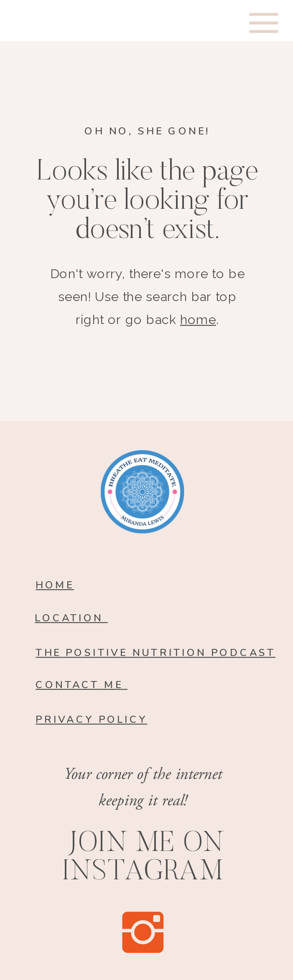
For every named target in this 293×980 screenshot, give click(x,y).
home (198, 320)
